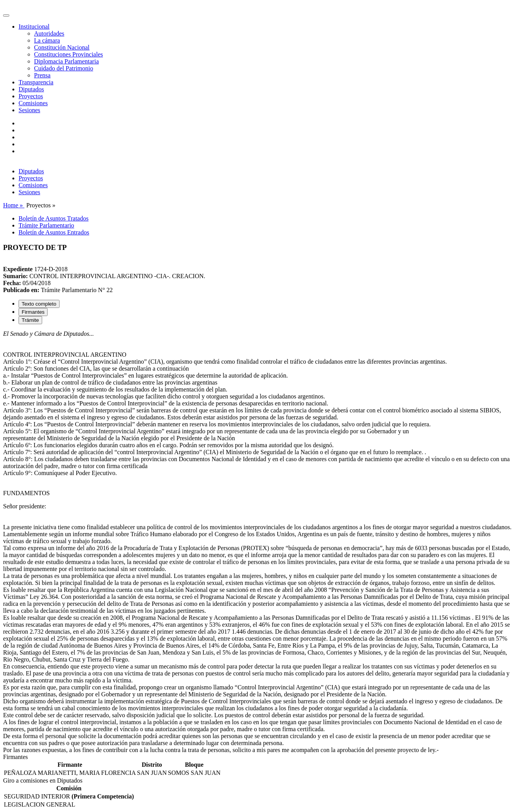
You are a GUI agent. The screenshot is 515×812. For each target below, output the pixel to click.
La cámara (47, 40)
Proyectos (31, 96)
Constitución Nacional (62, 47)
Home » (14, 205)
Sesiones (29, 110)
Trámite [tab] (30, 320)
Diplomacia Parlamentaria (66, 61)
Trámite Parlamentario (46, 225)
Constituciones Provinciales (68, 54)
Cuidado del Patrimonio (64, 68)
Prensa (42, 75)
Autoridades (49, 33)
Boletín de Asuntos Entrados (54, 232)
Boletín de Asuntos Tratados (54, 218)
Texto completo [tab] (39, 304)
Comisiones (33, 103)
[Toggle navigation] (6, 15)
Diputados (31, 89)
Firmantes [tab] (33, 312)
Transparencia (36, 82)
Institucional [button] (34, 26)
